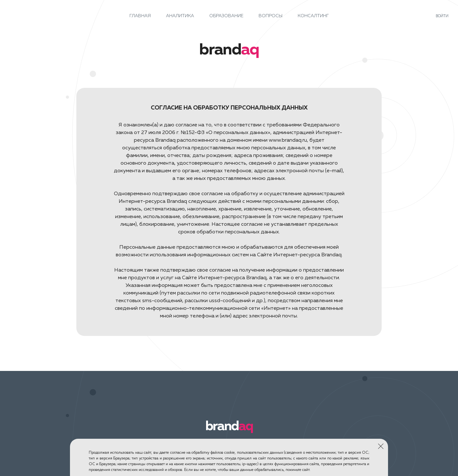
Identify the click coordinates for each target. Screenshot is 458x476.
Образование (226, 16)
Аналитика (180, 16)
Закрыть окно (380, 446)
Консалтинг (313, 16)
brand (229, 426)
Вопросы (271, 16)
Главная (140, 16)
